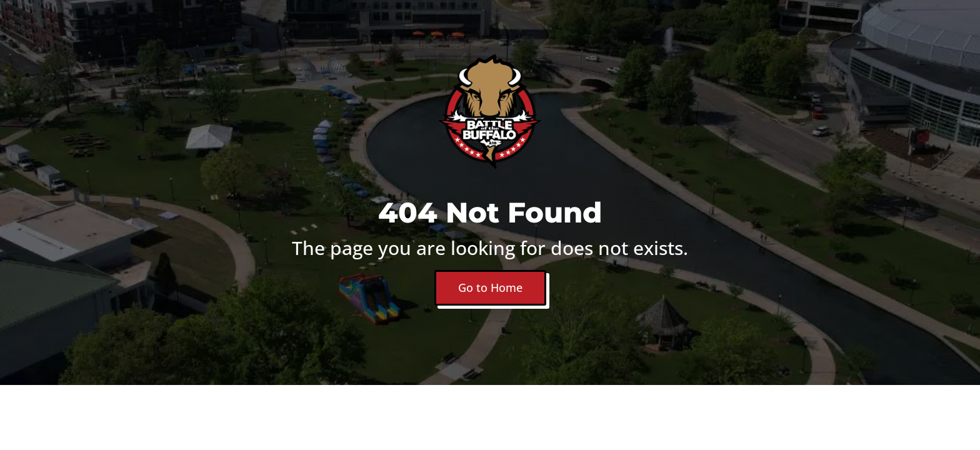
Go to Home (490, 287)
